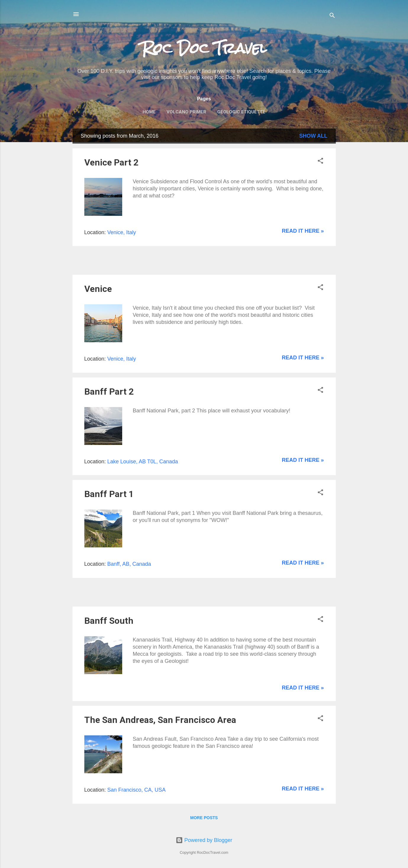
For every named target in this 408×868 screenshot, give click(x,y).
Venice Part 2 (111, 162)
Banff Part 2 (109, 392)
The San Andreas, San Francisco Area (160, 720)
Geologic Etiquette (241, 112)
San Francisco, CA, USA (137, 790)
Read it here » (303, 231)
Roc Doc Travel (204, 48)
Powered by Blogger (204, 840)
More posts (204, 818)
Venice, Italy (122, 232)
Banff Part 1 (109, 494)
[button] (320, 162)
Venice (98, 289)
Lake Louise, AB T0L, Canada (143, 462)
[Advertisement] (142, 260)
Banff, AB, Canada (129, 564)
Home (149, 112)
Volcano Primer (186, 112)
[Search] (332, 16)
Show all (313, 136)
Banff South (109, 621)
